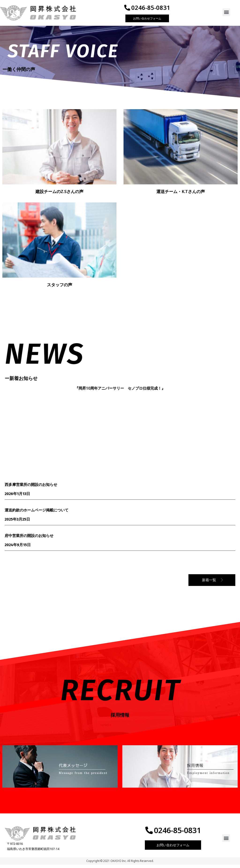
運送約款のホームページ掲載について (37, 513)
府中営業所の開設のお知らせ (29, 539)
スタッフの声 (60, 288)
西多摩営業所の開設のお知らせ (31, 488)
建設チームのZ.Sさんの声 (59, 195)
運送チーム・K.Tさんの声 (181, 195)
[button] (226, 14)
